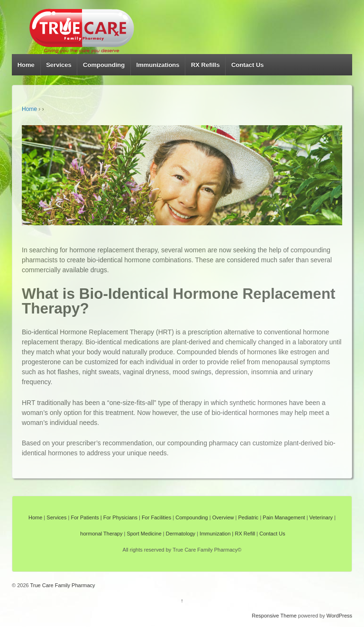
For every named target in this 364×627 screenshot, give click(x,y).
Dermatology (181, 534)
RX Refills (205, 65)
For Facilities (156, 517)
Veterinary (321, 517)
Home (26, 65)
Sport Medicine (144, 534)
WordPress (339, 616)
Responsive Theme (274, 616)
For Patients (85, 517)
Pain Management (284, 517)
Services (59, 65)
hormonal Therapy (101, 534)
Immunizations (158, 65)
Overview (223, 517)
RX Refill (245, 534)
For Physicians (120, 517)
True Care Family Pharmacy (62, 585)
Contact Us (248, 65)
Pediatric (249, 517)
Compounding (104, 65)
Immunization (215, 534)
